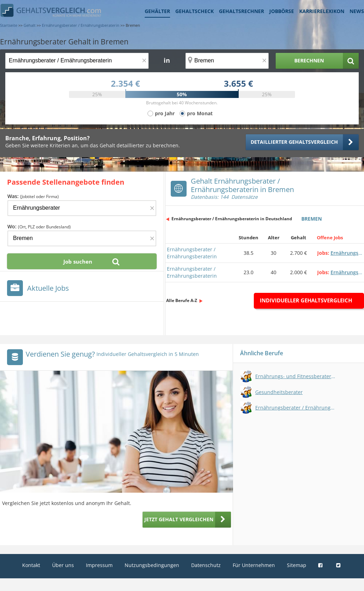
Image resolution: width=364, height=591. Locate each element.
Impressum (99, 565)
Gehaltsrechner (241, 11)
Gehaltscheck (194, 11)
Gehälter (157, 11)
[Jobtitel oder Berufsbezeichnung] (77, 61)
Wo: (39, 226)
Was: (33, 196)
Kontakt (31, 565)
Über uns (63, 565)
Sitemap (297, 565)
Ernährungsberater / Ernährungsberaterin (192, 253)
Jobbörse (282, 11)
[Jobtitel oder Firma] (82, 208)
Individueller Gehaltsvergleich (306, 300)
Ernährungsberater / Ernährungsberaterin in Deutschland (232, 219)
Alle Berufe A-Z (182, 300)
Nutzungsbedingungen (152, 565)
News (357, 11)
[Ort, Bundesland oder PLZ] (227, 61)
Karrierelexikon (322, 11)
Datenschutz (206, 565)
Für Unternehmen (254, 565)
